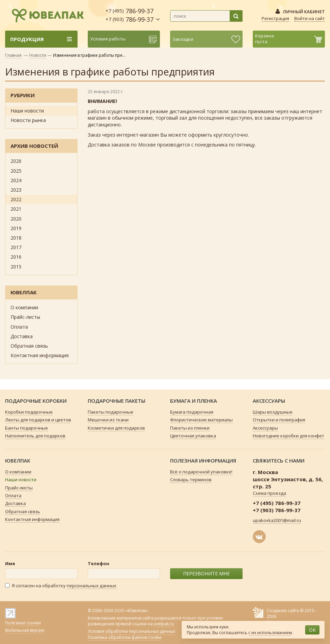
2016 (16, 257)
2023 (16, 190)
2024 (16, 180)
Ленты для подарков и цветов (38, 420)
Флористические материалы (201, 420)
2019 (16, 228)
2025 (16, 171)
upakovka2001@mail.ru (277, 520)
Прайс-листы (25, 317)
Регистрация (275, 18)
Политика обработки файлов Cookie (125, 638)
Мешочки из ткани (108, 420)
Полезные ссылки (23, 623)
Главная (13, 55)
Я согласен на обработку (61, 586)
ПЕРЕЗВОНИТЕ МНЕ (206, 573)
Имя (10, 563)
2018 (16, 238)
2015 (16, 267)
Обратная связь (29, 346)
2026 (16, 161)
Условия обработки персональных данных (131, 631)
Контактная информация (40, 355)
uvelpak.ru (164, 624)
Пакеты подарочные (111, 412)
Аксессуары (265, 428)
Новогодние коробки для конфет (288, 436)
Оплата (19, 327)
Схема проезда (269, 493)
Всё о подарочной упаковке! (201, 472)
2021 (16, 209)
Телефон (98, 563)
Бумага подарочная (192, 412)
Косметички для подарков (116, 428)
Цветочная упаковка (193, 436)
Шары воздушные (273, 412)
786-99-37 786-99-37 (129, 15)
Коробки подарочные (29, 412)
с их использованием (270, 633)
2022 (16, 199)
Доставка (22, 336)
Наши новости (27, 111)
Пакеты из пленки (190, 428)
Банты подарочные (27, 428)
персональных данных (92, 586)
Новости (38, 55)
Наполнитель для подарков (35, 436)
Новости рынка (28, 120)
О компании (24, 307)
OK (312, 630)
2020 (16, 219)
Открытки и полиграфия (279, 420)
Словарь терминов (191, 480)
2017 (16, 247)
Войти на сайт (310, 18)
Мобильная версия (25, 630)
